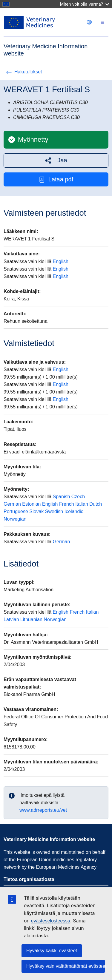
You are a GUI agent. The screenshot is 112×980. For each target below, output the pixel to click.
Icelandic (74, 511)
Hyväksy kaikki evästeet (52, 951)
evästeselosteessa (51, 921)
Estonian (31, 504)
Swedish (54, 511)
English (61, 261)
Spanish (62, 497)
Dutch (96, 504)
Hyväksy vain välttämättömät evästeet (66, 966)
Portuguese (16, 511)
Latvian (11, 619)
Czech (78, 497)
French (67, 504)
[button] (56, 160)
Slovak (36, 511)
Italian (82, 504)
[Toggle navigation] (102, 23)
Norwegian (15, 519)
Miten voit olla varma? (85, 4)
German (12, 504)
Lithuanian (31, 619)
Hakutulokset (24, 72)
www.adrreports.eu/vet (43, 810)
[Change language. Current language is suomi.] (89, 22)
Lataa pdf (56, 179)
